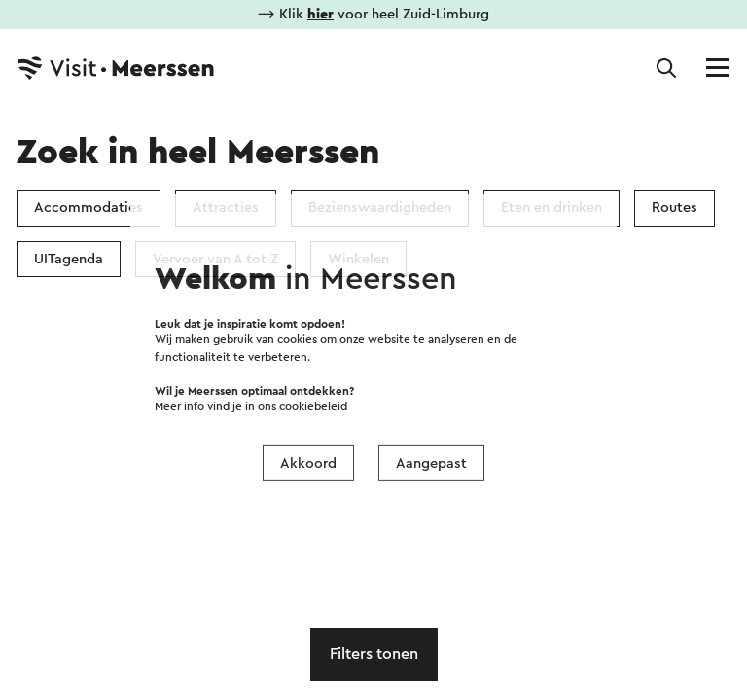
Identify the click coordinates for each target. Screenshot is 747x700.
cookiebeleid (313, 407)
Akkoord (308, 463)
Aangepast (431, 463)
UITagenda (69, 259)
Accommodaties (89, 208)
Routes (675, 208)
